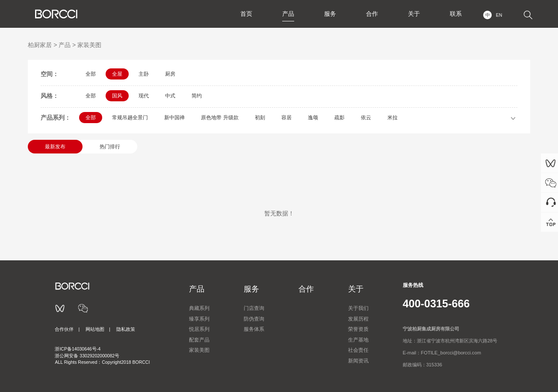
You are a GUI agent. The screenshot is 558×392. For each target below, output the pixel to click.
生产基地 (358, 340)
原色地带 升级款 (220, 118)
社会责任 (358, 350)
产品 (288, 14)
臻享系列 (199, 319)
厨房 (170, 74)
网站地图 (95, 329)
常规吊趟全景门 (130, 118)
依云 (366, 118)
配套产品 (199, 340)
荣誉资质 (358, 329)
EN (499, 15)
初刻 (260, 118)
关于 (414, 14)
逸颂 (313, 118)
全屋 (117, 74)
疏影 (340, 118)
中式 (170, 96)
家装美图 (89, 45)
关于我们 (358, 308)
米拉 (393, 118)
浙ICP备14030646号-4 (78, 349)
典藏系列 (199, 308)
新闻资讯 (358, 361)
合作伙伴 (64, 329)
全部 (91, 74)
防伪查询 (254, 319)
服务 (330, 14)
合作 (372, 14)
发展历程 (358, 319)
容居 (286, 118)
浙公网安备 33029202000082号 (87, 356)
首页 (246, 14)
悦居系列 (199, 329)
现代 (144, 96)
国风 (117, 96)
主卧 (144, 74)
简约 (197, 96)
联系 (456, 14)
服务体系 (254, 329)
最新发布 (55, 147)
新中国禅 (174, 118)
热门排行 (110, 147)
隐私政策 (126, 329)
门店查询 (254, 308)
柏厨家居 (40, 45)
